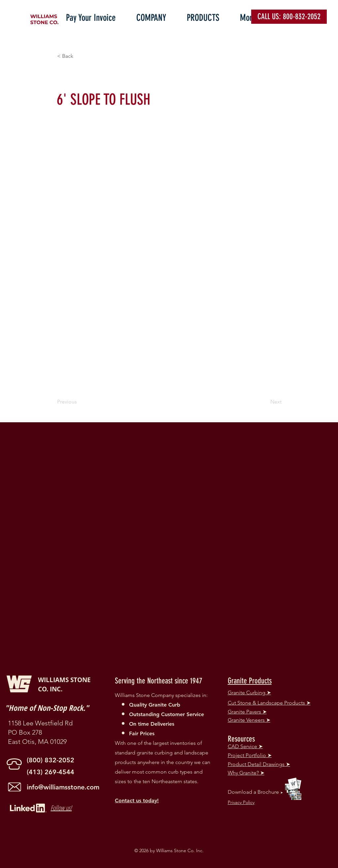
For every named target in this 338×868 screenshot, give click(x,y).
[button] (157, 16)
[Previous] (79, 402)
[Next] (265, 402)
